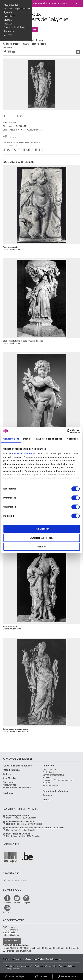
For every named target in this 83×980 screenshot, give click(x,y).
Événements (9, 782)
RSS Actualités (10, 932)
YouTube (17, 903)
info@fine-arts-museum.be (19, 951)
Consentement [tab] (11, 439)
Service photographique (53, 775)
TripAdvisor (7, 912)
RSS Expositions (11, 930)
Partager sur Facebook (5, 52)
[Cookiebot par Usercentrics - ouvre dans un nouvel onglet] (67, 431)
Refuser (42, 547)
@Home (8, 35)
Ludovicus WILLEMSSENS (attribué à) (22, 144)
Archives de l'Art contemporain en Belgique (58, 781)
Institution (8, 24)
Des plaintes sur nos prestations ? (19, 966)
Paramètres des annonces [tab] (48, 439)
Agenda (8, 12)
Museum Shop (9, 785)
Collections (9, 16)
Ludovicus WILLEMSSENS (19, 162)
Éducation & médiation (15, 27)
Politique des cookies (14, 969)
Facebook (7, 903)
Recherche (9, 31)
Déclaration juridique (67, 966)
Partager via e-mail (14, 52)
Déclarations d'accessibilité (46, 966)
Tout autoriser (42, 529)
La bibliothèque (50, 770)
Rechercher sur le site (5, 881)
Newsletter (13, 941)
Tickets (7, 774)
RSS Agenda (9, 927)
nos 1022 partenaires (24, 453)
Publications (48, 772)
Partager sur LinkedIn (9, 52)
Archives (47, 777)
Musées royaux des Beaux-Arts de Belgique (3, 13)
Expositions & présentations (16, 9)
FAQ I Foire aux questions (17, 766)
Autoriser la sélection (41, 538)
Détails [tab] (27, 439)
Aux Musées (10, 778)
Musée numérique (51, 785)
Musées (8, 20)
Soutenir (47, 795)
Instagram (26, 903)
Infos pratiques (11, 5)
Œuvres (78, 52)
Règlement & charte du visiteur (17, 787)
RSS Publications (11, 935)
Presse (46, 800)
